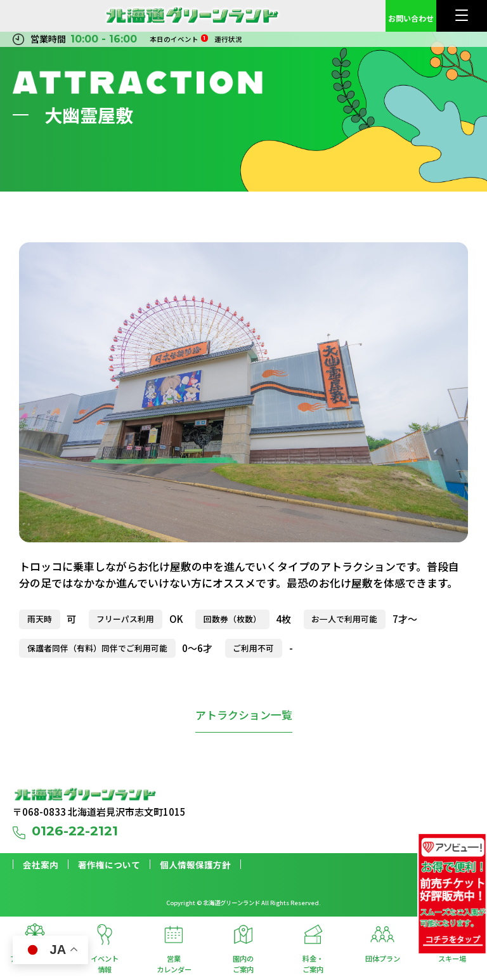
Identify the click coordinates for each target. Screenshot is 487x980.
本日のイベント (179, 39)
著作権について (109, 865)
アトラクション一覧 (244, 715)
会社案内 (41, 865)
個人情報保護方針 (195, 865)
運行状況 (228, 39)
